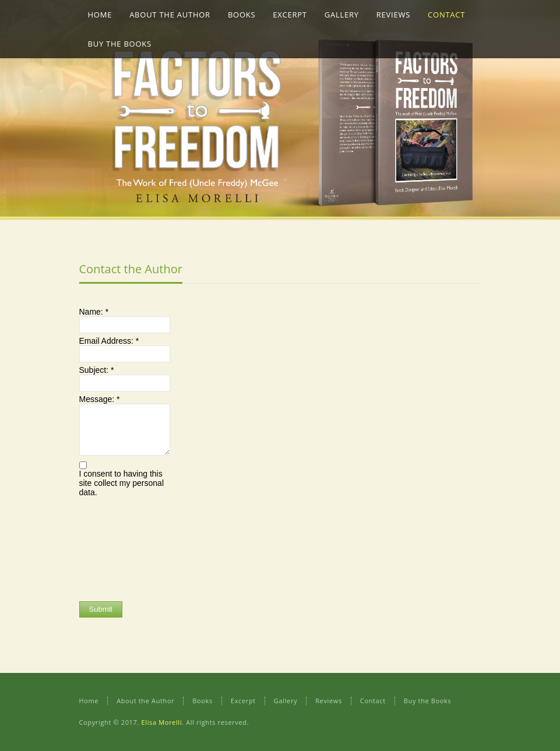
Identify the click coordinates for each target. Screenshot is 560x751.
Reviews (329, 701)
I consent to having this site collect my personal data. (122, 483)
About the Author (145, 701)
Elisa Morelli (161, 722)
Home (89, 701)
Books (202, 701)
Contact (373, 701)
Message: (100, 399)
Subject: (97, 370)
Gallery (286, 701)
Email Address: (109, 341)
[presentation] (127, 548)
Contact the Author (131, 269)
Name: (94, 312)
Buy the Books (428, 701)
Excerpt (243, 701)
